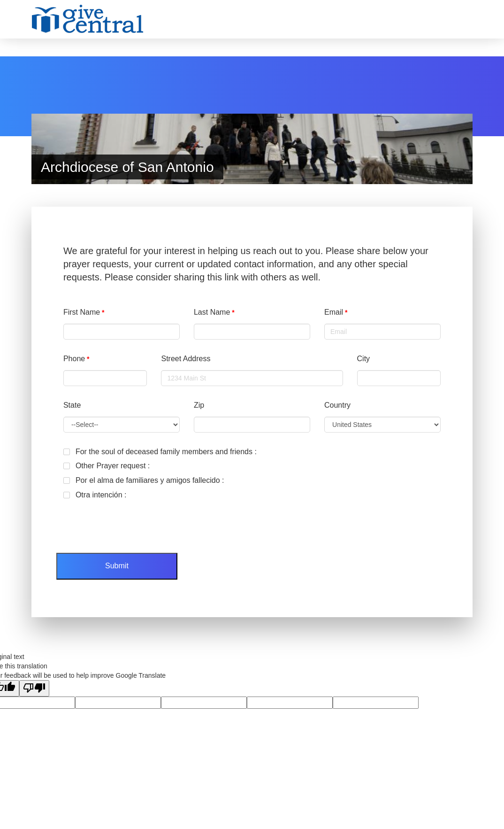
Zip (199, 405)
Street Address (186, 359)
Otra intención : (95, 495)
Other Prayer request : (107, 466)
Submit (117, 566)
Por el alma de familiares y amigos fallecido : (144, 480)
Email (334, 312)
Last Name (212, 312)
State (72, 405)
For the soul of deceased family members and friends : (160, 452)
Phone (74, 359)
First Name (82, 312)
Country (337, 405)
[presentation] (128, 523)
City (364, 359)
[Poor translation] (34, 688)
